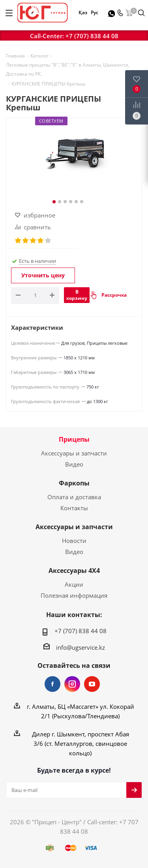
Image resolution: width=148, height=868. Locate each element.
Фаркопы (74, 483)
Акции (74, 584)
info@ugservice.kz (81, 647)
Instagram (72, 684)
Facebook (52, 684)
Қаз (83, 12)
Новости (74, 541)
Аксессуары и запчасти (74, 453)
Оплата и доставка (74, 497)
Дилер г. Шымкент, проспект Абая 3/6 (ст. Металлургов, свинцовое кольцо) (81, 743)
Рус (94, 12)
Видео (74, 464)
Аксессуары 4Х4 (74, 571)
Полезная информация (74, 595)
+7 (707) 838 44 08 (92, 36)
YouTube (92, 684)
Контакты (74, 508)
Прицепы (74, 439)
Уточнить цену (43, 275)
